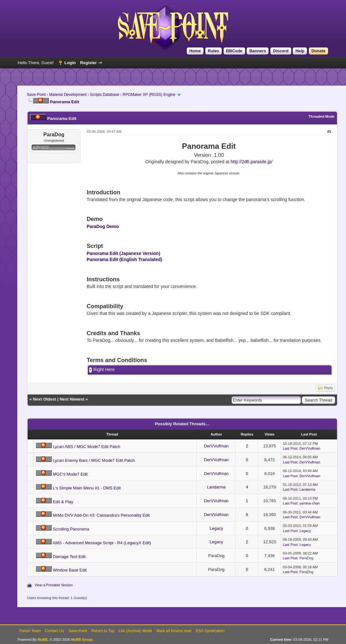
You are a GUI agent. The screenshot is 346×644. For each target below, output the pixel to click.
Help (300, 51)
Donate (318, 51)
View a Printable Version (54, 585)
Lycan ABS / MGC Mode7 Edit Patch (87, 447)
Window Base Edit (70, 570)
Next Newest (72, 399)
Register (88, 63)
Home (195, 51)
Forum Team (30, 631)
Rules (214, 51)
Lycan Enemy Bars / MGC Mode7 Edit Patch (94, 461)
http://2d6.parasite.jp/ (252, 162)
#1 (329, 131)
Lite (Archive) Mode (135, 631)
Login (70, 63)
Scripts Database (105, 95)
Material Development (68, 95)
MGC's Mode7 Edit (70, 475)
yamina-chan (310, 504)
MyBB (42, 640)
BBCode (234, 51)
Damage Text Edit (69, 557)
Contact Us (54, 631)
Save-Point (36, 95)
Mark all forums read (174, 631)
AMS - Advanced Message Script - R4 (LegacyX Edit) (102, 543)
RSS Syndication (210, 631)
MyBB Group (82, 640)
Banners (258, 51)
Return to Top (103, 631)
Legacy (216, 529)
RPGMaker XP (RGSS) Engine (149, 95)
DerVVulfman (216, 446)
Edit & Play (63, 502)
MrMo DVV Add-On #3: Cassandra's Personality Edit (101, 516)
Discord (281, 51)
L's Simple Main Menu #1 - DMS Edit (87, 488)
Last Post (290, 449)
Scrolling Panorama (71, 529)
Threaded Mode (321, 116)
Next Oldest (45, 399)
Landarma (216, 487)
